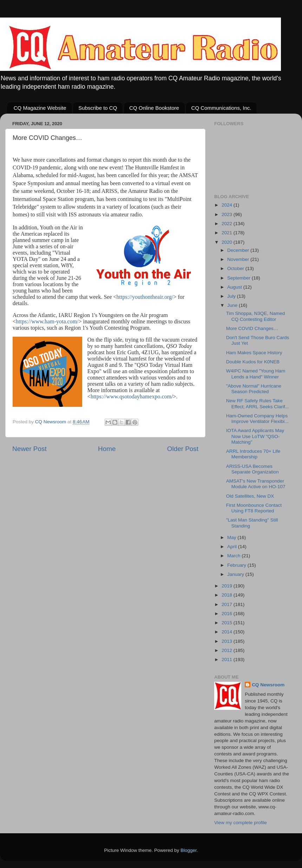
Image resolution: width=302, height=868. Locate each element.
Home (107, 449)
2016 (228, 614)
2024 (228, 205)
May (232, 537)
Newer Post (29, 449)
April (233, 547)
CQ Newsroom (268, 685)
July (232, 296)
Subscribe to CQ (98, 108)
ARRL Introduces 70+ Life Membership (253, 454)
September (239, 278)
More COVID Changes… (252, 328)
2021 (228, 233)
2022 (228, 224)
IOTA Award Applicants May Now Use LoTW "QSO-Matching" (255, 436)
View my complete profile (241, 823)
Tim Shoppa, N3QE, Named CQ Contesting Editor (256, 316)
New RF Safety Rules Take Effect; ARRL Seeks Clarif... (258, 403)
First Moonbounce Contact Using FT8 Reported (254, 508)
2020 (228, 242)
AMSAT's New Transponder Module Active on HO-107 (256, 484)
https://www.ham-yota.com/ (47, 321)
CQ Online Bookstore (154, 108)
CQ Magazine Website (40, 108)
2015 (228, 623)
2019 (228, 586)
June (233, 305)
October (236, 268)
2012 (228, 650)
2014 (228, 632)
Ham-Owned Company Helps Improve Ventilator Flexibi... (257, 419)
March (234, 556)
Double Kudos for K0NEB (253, 362)
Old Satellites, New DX (250, 496)
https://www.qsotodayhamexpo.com (131, 396)
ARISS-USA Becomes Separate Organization (252, 469)
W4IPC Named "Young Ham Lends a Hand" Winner (256, 374)
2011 (228, 660)
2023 (228, 214)
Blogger (189, 850)
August (235, 287)
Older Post (183, 449)
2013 (228, 641)
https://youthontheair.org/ (145, 297)
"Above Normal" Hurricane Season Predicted (254, 389)
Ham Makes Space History (254, 353)
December (239, 250)
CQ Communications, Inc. (221, 108)
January (236, 574)
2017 (228, 604)
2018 (228, 595)
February (237, 565)
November (239, 259)
